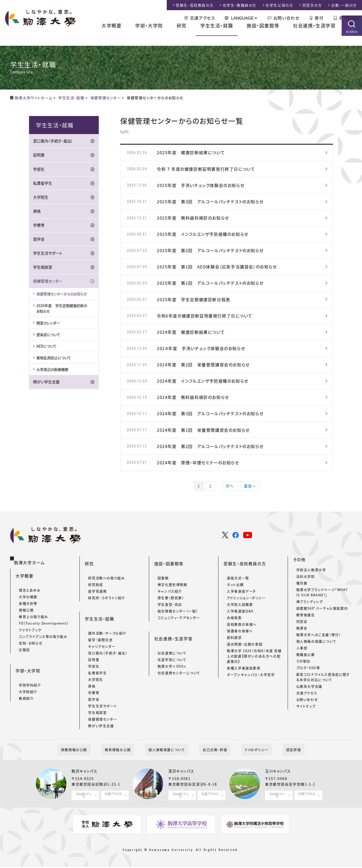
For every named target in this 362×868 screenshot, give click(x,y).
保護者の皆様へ (240, 642)
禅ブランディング (310, 621)
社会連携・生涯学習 (314, 35)
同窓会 (302, 641)
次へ (231, 504)
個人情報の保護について (316, 661)
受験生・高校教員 (194, 5)
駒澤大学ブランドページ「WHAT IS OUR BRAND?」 (322, 612)
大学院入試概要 (240, 616)
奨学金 (39, 240)
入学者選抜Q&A (240, 622)
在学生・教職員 (240, 5)
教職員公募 (306, 674)
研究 (182, 35)
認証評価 (277, 753)
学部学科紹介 (30, 690)
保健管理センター (48, 282)
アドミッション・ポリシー (246, 609)
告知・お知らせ (31, 656)
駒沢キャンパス (86, 774)
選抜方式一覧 (238, 589)
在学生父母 (279, 5)
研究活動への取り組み (106, 589)
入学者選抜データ (241, 602)
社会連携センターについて (179, 676)
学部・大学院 (149, 35)
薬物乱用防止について (54, 358)
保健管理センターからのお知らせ (62, 295)
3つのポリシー (247, 753)
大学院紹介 (28, 696)
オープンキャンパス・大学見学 (251, 685)
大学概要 (112, 35)
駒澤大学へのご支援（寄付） (319, 654)
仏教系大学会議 (309, 705)
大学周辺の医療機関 (52, 370)
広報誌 (24, 663)
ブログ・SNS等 (308, 687)
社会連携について (172, 656)
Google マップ (84, 797)
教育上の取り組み (33, 630)
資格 (37, 212)
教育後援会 (306, 634)
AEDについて (46, 347)
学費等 (39, 226)
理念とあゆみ (30, 603)
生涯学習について (172, 662)
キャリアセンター (102, 649)
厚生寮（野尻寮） (171, 609)
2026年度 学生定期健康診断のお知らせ (62, 309)
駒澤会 (302, 647)
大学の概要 (28, 610)
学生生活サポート (48, 254)
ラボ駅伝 (303, 680)
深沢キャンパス (183, 774)
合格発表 (234, 629)
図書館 (163, 589)
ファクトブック (30, 643)
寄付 (319, 18)
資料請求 (348, 18)
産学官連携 (97, 602)
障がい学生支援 (46, 383)
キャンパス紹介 (170, 602)
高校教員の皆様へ (242, 635)
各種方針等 (28, 617)
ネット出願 (235, 596)
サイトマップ (306, 725)
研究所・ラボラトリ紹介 (107, 609)
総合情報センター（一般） (178, 622)
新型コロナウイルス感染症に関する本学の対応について (323, 696)
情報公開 (26, 623)
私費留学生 (43, 184)
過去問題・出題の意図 (245, 655)
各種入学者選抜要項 (243, 679)
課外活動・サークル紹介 (107, 636)
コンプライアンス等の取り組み (43, 650)
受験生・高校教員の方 (245, 579)
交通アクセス (203, 18)
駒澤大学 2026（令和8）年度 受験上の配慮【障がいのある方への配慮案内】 (254, 667)
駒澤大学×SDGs (172, 669)
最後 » (253, 504)
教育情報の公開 (128, 753)
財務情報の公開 (91, 753)
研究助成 (95, 596)
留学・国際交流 (100, 642)
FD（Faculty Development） (44, 636)
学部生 (39, 170)
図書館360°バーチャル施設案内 (322, 627)
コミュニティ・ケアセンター (179, 629)
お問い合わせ (287, 18)
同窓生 (312, 5)
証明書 (39, 156)
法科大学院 (306, 596)
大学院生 (41, 198)
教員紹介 (26, 703)
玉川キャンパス (280, 774)
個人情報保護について (170, 753)
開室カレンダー (48, 324)
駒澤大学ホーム (30, 578)
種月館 (302, 602)
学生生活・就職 (217, 35)
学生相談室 (43, 268)
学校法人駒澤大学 (311, 589)
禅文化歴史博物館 (172, 596)
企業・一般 (344, 5)
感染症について (48, 335)
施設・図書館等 (263, 35)
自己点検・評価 (212, 753)
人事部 (302, 667)
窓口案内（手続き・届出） (53, 142)
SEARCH (352, 42)
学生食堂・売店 (170, 616)
